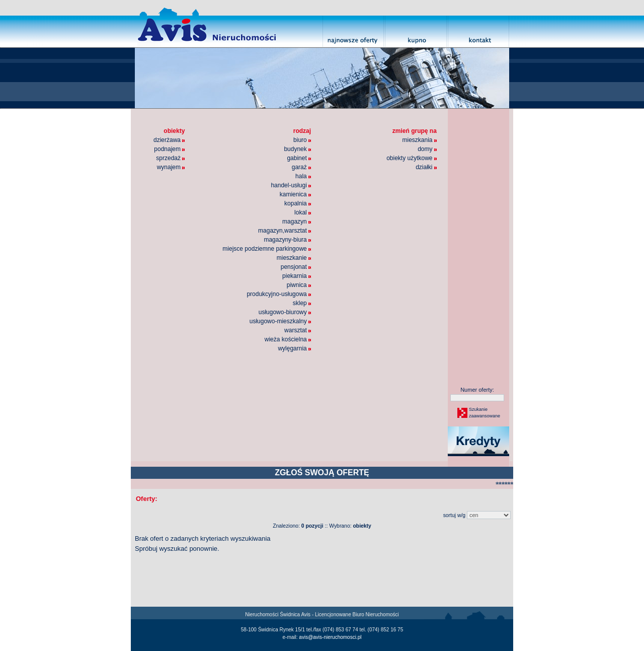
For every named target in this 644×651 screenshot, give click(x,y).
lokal (303, 212)
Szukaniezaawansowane (484, 413)
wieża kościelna (288, 339)
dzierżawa (169, 140)
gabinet (299, 158)
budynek (297, 149)
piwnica (299, 285)
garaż (301, 167)
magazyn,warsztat (285, 231)
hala (303, 176)
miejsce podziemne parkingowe (267, 249)
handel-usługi (291, 185)
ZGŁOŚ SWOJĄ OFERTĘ (322, 473)
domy (427, 149)
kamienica (295, 194)
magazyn (297, 222)
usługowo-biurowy (285, 312)
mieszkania (419, 140)
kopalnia (298, 203)
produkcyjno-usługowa (279, 294)
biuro (302, 140)
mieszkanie (294, 258)
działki (426, 167)
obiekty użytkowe (412, 158)
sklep (302, 303)
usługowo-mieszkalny (280, 321)
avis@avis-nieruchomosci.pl (330, 637)
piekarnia (297, 276)
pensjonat (296, 267)
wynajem (171, 167)
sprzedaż (170, 158)
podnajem (169, 149)
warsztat (298, 330)
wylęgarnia (294, 348)
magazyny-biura (287, 240)
